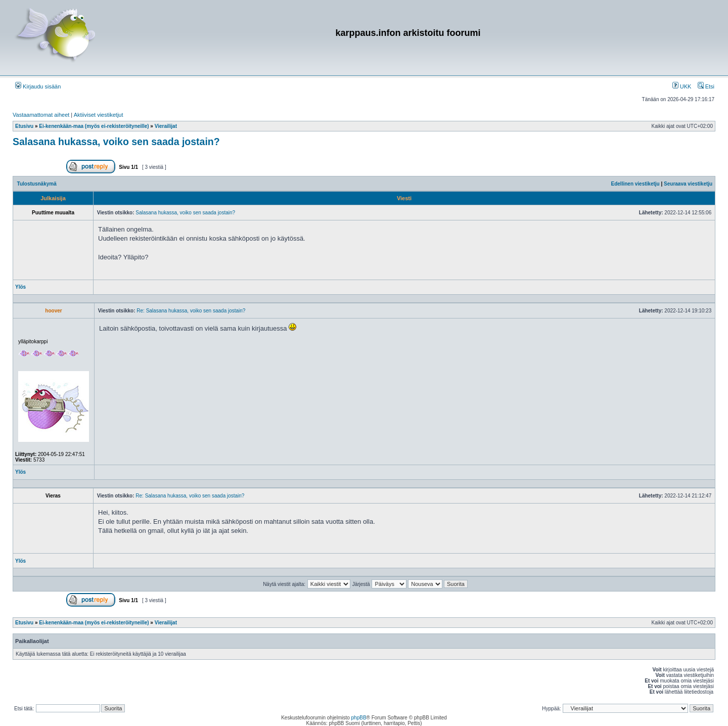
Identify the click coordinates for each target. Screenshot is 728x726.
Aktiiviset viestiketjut (99, 115)
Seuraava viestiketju (688, 184)
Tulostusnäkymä (37, 184)
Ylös (20, 287)
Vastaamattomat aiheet (41, 115)
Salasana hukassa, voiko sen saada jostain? (116, 142)
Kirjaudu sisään (38, 86)
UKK (682, 86)
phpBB (359, 718)
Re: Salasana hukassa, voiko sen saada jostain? (191, 311)
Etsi (706, 86)
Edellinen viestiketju (635, 184)
